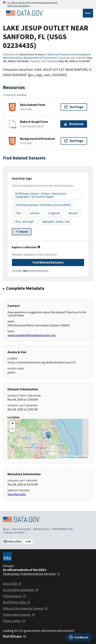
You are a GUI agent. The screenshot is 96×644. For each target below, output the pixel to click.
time (18, 213)
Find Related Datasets (48, 262)
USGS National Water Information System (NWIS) (43, 205)
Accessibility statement (21, 590)
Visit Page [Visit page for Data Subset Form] (74, 107)
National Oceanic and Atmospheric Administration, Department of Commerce (47, 56)
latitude (34, 213)
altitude (73, 213)
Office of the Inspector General (25, 608)
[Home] (24, 13)
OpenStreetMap (68, 457)
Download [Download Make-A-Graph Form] (74, 124)
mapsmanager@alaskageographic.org (32, 335)
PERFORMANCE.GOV (62, 529)
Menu (88, 13)
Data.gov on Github (14, 533)
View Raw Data (17, 494)
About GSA (12, 584)
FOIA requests (14, 596)
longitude (54, 213)
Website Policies (41, 529)
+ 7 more (22, 232)
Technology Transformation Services (31, 574)
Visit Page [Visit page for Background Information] (74, 141)
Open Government (21, 529)
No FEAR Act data (16, 602)
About (6, 529)
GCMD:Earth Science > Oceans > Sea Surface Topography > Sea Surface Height (41, 195)
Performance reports (19, 615)
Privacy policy (14, 621)
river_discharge (24, 222)
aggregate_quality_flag (56, 222)
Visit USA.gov (15, 636)
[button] (48, 435)
